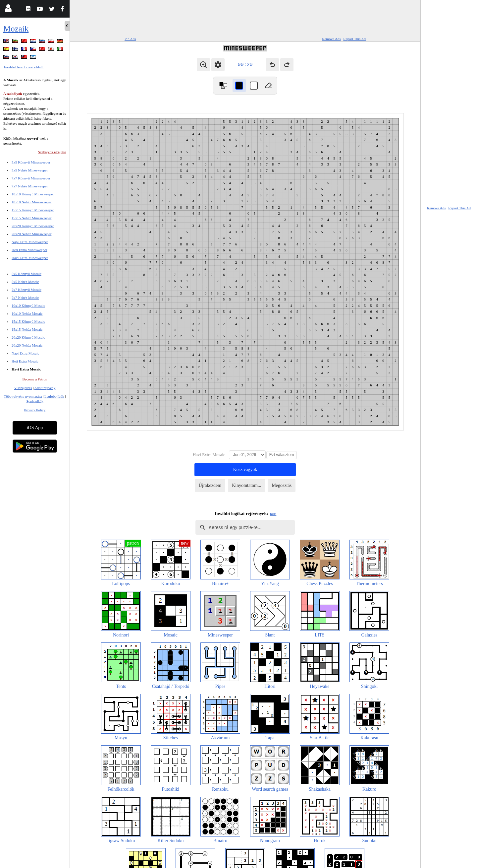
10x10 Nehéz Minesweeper (31, 202)
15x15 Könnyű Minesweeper (33, 210)
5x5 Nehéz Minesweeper (30, 170)
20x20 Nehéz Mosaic (27, 345)
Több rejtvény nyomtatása (23, 396)
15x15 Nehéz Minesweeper (31, 218)
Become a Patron (35, 379)
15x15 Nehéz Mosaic (27, 329)
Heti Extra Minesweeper (29, 250)
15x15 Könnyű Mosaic (28, 321)
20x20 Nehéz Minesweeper (31, 234)
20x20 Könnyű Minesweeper (33, 226)
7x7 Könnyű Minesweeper (31, 178)
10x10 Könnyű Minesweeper (33, 194)
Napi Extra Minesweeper (30, 242)
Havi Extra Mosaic (26, 369)
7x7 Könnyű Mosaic (26, 290)
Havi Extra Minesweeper (30, 258)
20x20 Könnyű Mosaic (28, 337)
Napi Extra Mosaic (25, 353)
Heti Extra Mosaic (25, 361)
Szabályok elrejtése (52, 152)
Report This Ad (354, 39)
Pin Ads (130, 39)
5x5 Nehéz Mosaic (25, 282)
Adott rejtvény (45, 388)
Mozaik (16, 29)
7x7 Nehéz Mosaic (25, 298)
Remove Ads (331, 39)
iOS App (35, 428)
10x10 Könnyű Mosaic (28, 305)
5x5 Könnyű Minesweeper (31, 162)
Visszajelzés (23, 388)
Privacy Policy (35, 410)
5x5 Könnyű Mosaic (26, 274)
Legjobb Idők (54, 396)
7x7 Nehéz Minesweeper (30, 186)
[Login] (8, 10)
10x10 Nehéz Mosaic (27, 313)
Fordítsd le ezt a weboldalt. (24, 67)
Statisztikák (35, 401)
